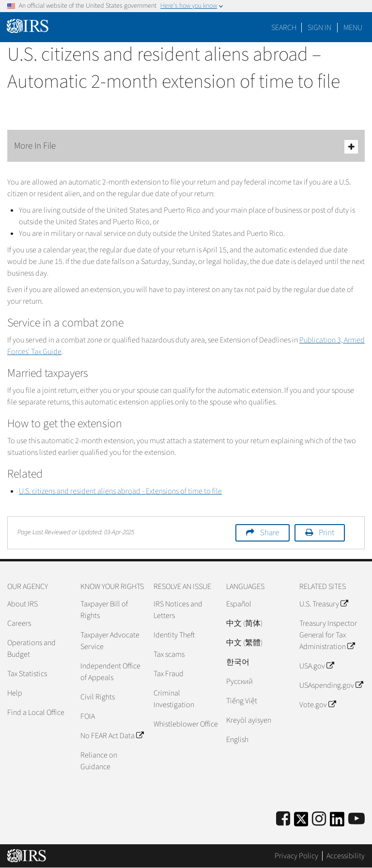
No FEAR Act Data (112, 736)
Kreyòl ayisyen (249, 720)
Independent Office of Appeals (110, 672)
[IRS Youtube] (356, 819)
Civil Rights (98, 697)
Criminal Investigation (174, 699)
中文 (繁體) (244, 643)
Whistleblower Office (186, 724)
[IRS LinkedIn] (337, 822)
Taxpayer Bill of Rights (104, 610)
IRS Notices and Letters (178, 610)
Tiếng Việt (242, 701)
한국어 (238, 662)
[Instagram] (319, 819)
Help (15, 693)
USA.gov (317, 666)
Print (326, 533)
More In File (186, 147)
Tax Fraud (169, 674)
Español (239, 604)
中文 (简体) (244, 623)
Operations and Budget (31, 649)
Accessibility (346, 856)
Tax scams (169, 654)
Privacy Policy (296, 856)
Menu (353, 28)
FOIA (88, 716)
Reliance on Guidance (99, 761)
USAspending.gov (331, 685)
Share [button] (270, 533)
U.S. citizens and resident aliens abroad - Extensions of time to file (120, 491)
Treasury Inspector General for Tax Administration (328, 635)
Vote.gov (318, 705)
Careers (19, 623)
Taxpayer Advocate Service (110, 641)
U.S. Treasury (324, 604)
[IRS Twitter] (301, 822)
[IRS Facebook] (283, 819)
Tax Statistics (27, 674)
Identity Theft (174, 635)
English (237, 740)
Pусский (240, 682)
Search (284, 28)
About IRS (23, 604)
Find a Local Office (36, 713)
